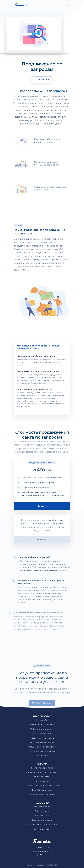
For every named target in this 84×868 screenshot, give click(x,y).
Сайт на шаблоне (42, 829)
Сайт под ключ (42, 811)
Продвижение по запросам (42, 747)
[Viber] (41, 855)
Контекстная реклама (42, 768)
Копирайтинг (42, 756)
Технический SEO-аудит (42, 725)
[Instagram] (45, 855)
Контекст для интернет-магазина (42, 786)
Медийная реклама (42, 790)
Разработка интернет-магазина (42, 824)
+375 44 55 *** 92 (42, 847)
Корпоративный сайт (42, 820)
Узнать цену (42, 80)
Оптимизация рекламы (42, 794)
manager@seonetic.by (42, 851)
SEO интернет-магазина (42, 729)
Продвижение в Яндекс (42, 738)
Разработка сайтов (42, 807)
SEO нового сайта (42, 733)
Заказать (42, 514)
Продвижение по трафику (42, 751)
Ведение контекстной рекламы (42, 772)
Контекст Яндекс (42, 777)
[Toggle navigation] (67, 5)
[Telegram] (38, 855)
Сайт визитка (42, 816)
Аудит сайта (42, 720)
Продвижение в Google (42, 742)
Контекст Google (42, 781)
